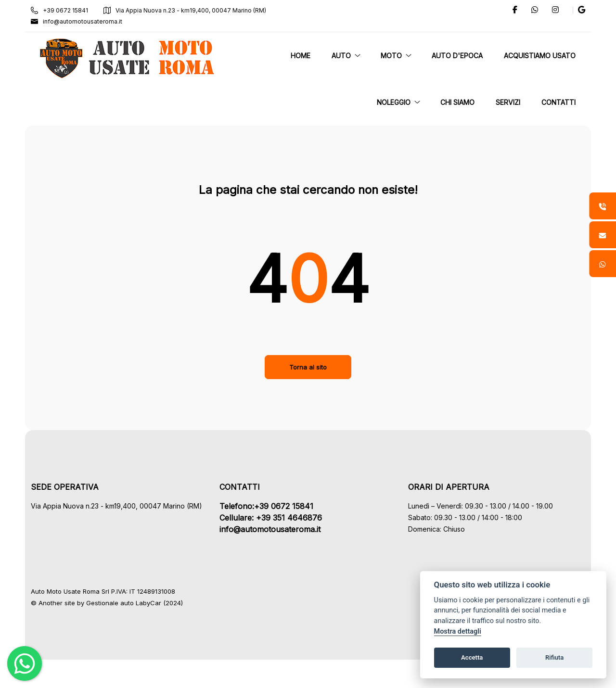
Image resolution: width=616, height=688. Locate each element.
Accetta (472, 657)
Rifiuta (554, 657)
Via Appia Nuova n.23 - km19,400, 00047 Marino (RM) (189, 10)
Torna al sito (308, 367)
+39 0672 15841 (63, 10)
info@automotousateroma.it (80, 21)
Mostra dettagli (458, 631)
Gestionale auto (114, 603)
